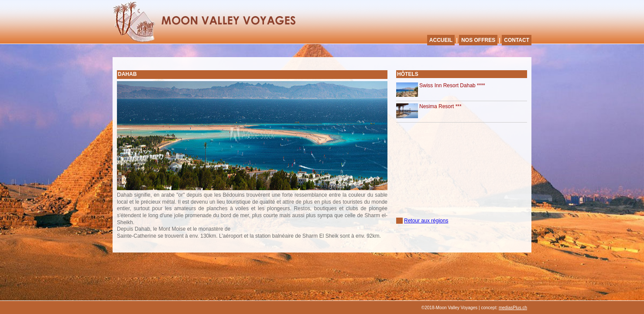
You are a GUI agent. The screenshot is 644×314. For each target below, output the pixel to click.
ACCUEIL (441, 40)
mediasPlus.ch (513, 308)
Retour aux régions (426, 221)
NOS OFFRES (478, 40)
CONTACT (517, 40)
